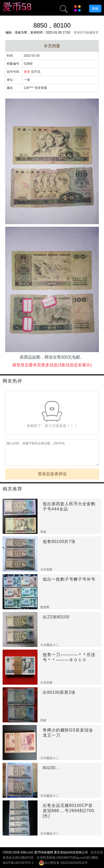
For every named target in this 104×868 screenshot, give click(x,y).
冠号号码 (13, 72)
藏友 (10, 88)
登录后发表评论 (52, 474)
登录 (27, 72)
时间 (10, 56)
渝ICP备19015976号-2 (18, 863)
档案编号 (13, 64)
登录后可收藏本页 (86, 33)
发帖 (95, 9)
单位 (10, 80)
